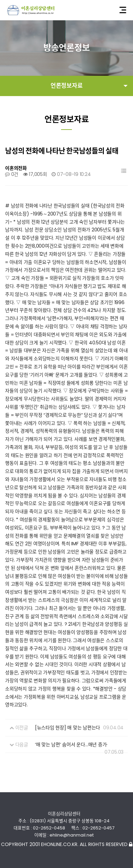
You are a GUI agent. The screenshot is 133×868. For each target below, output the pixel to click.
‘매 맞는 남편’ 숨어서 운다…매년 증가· (71, 745)
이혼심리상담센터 (31, 10)
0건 (12, 174)
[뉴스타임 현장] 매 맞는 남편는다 (68, 728)
